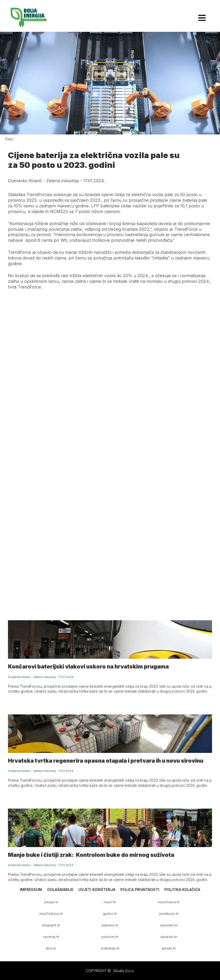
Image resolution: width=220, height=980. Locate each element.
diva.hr (51, 948)
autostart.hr (169, 925)
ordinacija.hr (110, 948)
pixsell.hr (169, 948)
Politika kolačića (182, 890)
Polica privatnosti (140, 890)
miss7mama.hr (169, 902)
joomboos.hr (169, 914)
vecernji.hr (51, 937)
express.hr (110, 925)
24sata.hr (51, 902)
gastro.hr (110, 914)
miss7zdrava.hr (51, 914)
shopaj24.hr (51, 925)
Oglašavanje (60, 890)
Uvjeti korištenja (97, 890)
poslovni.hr (110, 937)
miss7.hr (110, 902)
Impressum (31, 890)
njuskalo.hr (169, 937)
